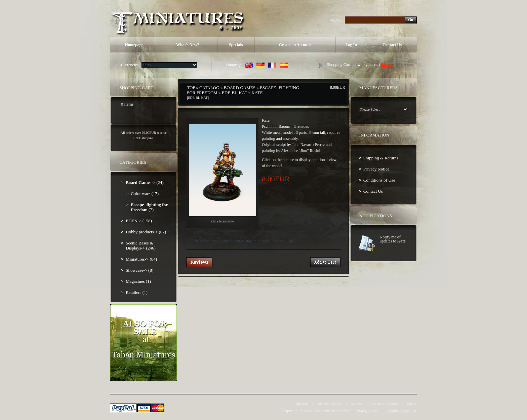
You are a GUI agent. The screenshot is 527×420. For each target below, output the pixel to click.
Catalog (209, 88)
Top (191, 88)
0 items (387, 65)
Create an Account (295, 45)
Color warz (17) (145, 194)
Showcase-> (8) (139, 270)
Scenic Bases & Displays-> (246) (141, 245)
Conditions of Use (379, 180)
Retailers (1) (137, 292)
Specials (236, 45)
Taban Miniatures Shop (332, 411)
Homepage (134, 45)
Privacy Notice (376, 169)
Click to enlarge (222, 174)
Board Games (240, 88)
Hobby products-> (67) (146, 232)
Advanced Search (329, 404)
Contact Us (392, 45)
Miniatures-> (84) (141, 259)
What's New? (188, 45)
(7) (149, 207)
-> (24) (145, 182)
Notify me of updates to (393, 239)
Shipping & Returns (381, 158)
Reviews (357, 404)
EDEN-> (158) (139, 221)
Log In (351, 45)
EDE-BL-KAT (235, 93)
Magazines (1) (138, 281)
